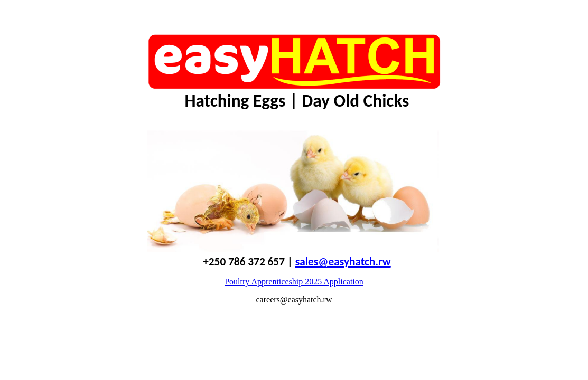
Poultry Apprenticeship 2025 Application (294, 282)
